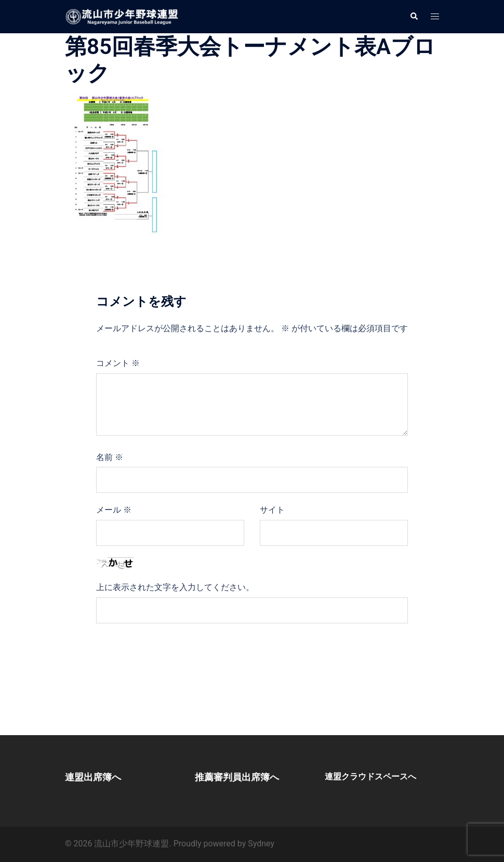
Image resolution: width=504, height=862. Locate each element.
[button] (414, 17)
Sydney (261, 844)
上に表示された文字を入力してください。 (175, 587)
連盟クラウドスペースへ (370, 776)
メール (114, 510)
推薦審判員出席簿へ (237, 777)
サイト (272, 510)
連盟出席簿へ (93, 777)
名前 (110, 457)
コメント (118, 363)
